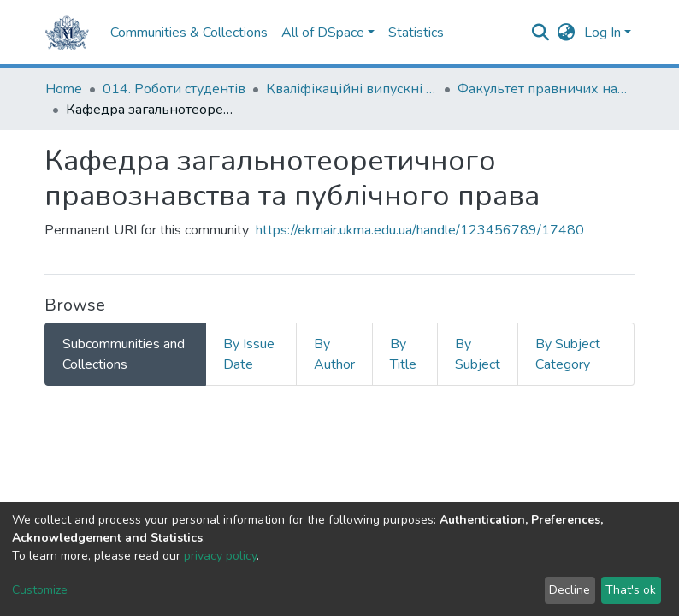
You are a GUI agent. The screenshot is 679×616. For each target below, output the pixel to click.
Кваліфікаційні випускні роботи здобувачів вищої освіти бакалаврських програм (351, 89)
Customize (40, 590)
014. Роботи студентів (174, 89)
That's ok (631, 590)
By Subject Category (568, 354)
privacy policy (220, 556)
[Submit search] (541, 33)
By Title (403, 354)
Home (64, 89)
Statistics (416, 33)
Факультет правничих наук (543, 89)
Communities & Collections (189, 33)
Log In (602, 33)
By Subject (478, 354)
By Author (334, 354)
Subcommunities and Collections (124, 354)
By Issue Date (249, 354)
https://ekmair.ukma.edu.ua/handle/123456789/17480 (420, 230)
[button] (567, 33)
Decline (570, 590)
